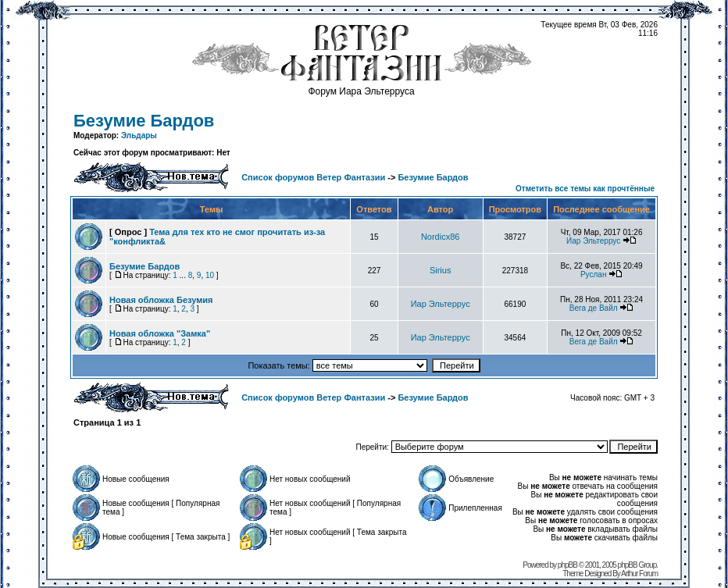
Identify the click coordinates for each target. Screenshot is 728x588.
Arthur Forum (639, 574)
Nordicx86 (441, 237)
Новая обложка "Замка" (160, 333)
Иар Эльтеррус (593, 241)
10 (210, 275)
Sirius (441, 270)
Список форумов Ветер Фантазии (313, 177)
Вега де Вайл (594, 308)
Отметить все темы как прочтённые (585, 189)
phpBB (567, 565)
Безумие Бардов (144, 121)
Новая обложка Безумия (161, 300)
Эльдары (139, 135)
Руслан (593, 274)
